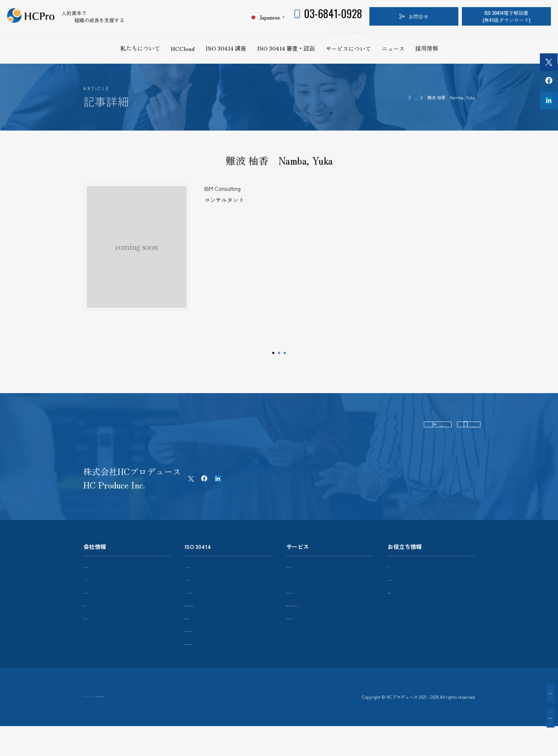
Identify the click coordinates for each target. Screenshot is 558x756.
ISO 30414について (206, 584)
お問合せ (414, 16)
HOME (378, 97)
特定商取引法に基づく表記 (206, 719)
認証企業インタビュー (519, 718)
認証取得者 (406, 97)
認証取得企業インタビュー (215, 648)
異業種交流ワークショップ (316, 643)
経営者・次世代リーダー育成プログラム (328, 626)
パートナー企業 (101, 610)
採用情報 (427, 48)
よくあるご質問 (405, 597)
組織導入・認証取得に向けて (217, 623)
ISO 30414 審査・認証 (286, 48)
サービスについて (348, 48)
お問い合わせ (98, 635)
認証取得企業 (200, 635)
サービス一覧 (301, 584)
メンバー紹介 (98, 597)
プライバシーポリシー (137, 719)
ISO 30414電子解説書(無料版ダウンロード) (506, 16)
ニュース (393, 48)
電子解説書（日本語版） (212, 661)
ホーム (91, 719)
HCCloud (183, 48)
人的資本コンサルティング (316, 610)
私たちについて (140, 48)
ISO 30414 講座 (226, 48)
